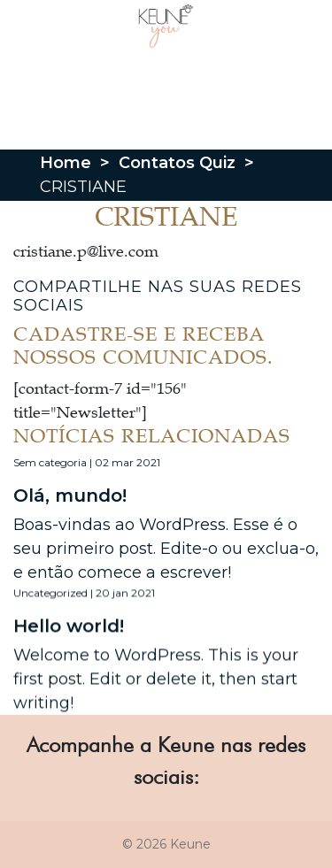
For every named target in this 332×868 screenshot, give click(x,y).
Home (66, 163)
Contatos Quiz (177, 163)
